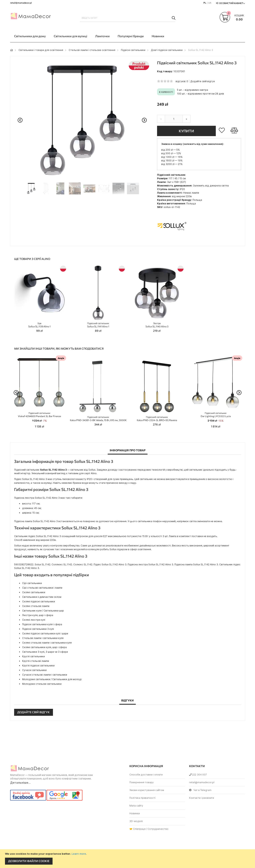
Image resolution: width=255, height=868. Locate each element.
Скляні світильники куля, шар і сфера (44, 647)
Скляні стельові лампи (36, 606)
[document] (128, 859)
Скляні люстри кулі (34, 620)
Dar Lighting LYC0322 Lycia (216, 415)
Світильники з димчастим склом (42, 597)
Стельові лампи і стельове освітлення (92, 50)
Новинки (135, 813)
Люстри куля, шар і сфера (38, 615)
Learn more (79, 854)
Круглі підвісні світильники (38, 666)
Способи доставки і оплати (146, 775)
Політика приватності (142, 798)
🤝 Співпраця (137, 829)
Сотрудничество (158, 829)
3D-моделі (136, 821)
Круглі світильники (33, 656)
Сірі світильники (32, 583)
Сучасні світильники (34, 670)
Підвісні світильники (133, 50)
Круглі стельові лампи (36, 661)
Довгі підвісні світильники (167, 50)
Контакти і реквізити (202, 798)
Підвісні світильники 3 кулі (38, 629)
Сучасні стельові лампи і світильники (45, 675)
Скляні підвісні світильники (39, 601)
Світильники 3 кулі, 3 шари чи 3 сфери (45, 652)
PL (205, 3)
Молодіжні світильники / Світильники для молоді (52, 679)
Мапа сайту (136, 806)
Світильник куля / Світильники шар (43, 611)
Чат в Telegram (200, 790)
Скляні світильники (34, 592)
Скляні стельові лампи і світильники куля (47, 643)
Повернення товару (142, 782)
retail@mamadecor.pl (202, 782)
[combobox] (128, 18)
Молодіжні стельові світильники (42, 684)
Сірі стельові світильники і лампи (42, 588)
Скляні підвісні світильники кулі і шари (45, 633)
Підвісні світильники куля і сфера (42, 624)
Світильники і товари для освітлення (41, 50)
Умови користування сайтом (147, 790)
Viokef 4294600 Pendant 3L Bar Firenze (39, 415)
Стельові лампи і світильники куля (43, 638)
